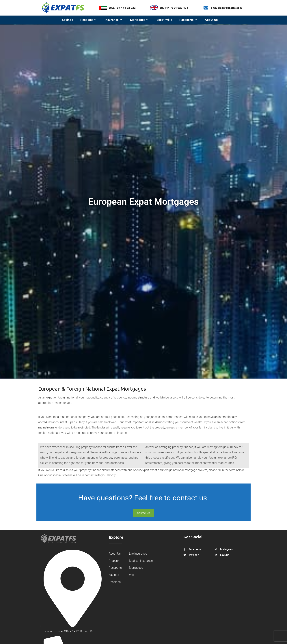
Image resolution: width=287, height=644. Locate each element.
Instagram (227, 549)
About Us (115, 554)
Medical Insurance (141, 561)
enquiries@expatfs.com (226, 8)
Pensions (115, 582)
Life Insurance (138, 554)
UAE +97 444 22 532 (122, 8)
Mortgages (136, 568)
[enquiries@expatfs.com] (206, 8)
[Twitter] (185, 555)
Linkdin (225, 555)
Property (114, 561)
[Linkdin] (216, 555)
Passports (115, 568)
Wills (132, 575)
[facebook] (185, 549)
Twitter (194, 555)
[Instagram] (216, 549)
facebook (195, 549)
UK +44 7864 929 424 (174, 8)
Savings (114, 575)
